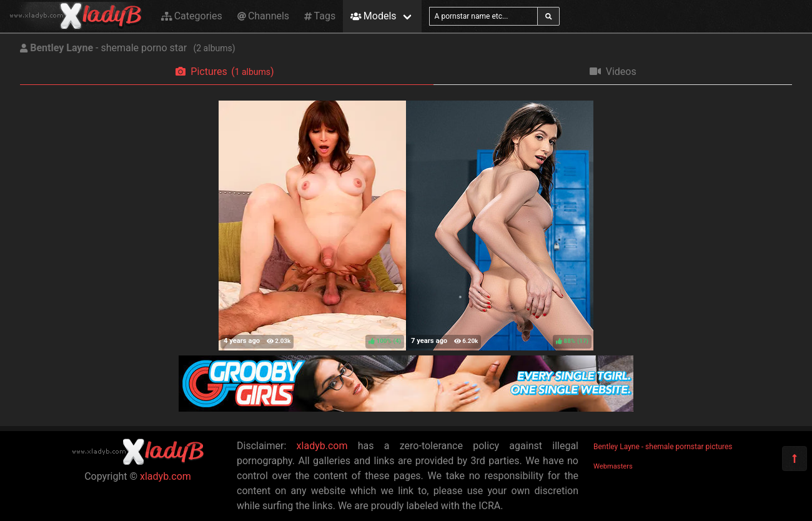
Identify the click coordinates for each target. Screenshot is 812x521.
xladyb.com (166, 476)
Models (373, 16)
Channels (263, 16)
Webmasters (613, 466)
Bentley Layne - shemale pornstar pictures (663, 447)
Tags (320, 16)
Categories (192, 16)
